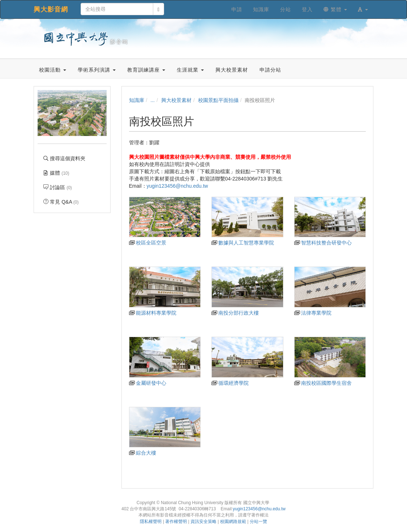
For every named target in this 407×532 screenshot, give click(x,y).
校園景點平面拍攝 (218, 100)
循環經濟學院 (230, 383)
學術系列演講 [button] (97, 70)
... (153, 100)
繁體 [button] (335, 9)
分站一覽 (258, 522)
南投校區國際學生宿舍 (323, 383)
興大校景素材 (176, 100)
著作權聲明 (176, 522)
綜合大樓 (143, 453)
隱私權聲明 (151, 522)
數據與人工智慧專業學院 (243, 243)
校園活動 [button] (53, 70)
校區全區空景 (148, 243)
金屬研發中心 (148, 383)
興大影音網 (51, 9)
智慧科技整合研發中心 (323, 243)
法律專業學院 (313, 313)
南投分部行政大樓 (235, 313)
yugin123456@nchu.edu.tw (178, 186)
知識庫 (137, 100)
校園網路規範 (233, 522)
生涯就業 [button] (190, 70)
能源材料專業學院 (153, 313)
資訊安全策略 (203, 522)
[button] (363, 9)
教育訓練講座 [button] (146, 70)
